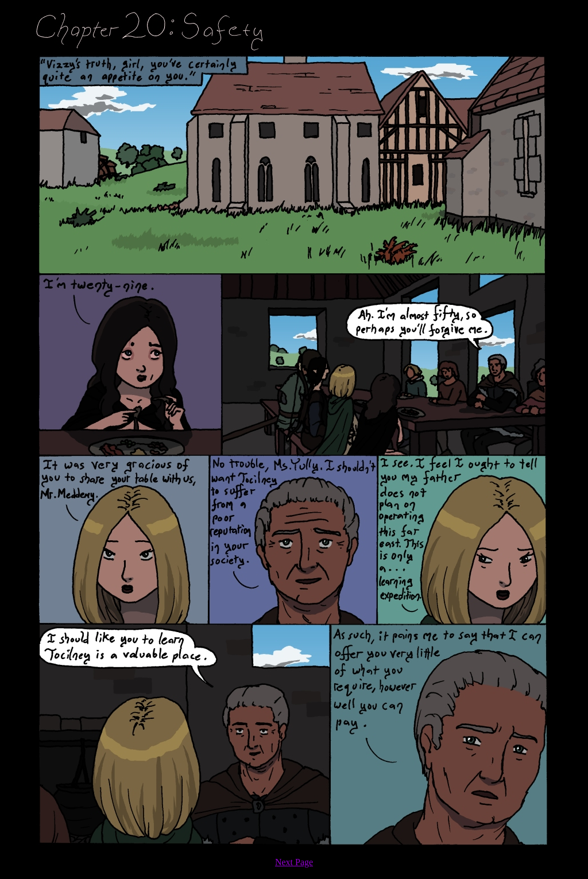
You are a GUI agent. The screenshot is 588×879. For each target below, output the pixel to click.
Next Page (294, 862)
